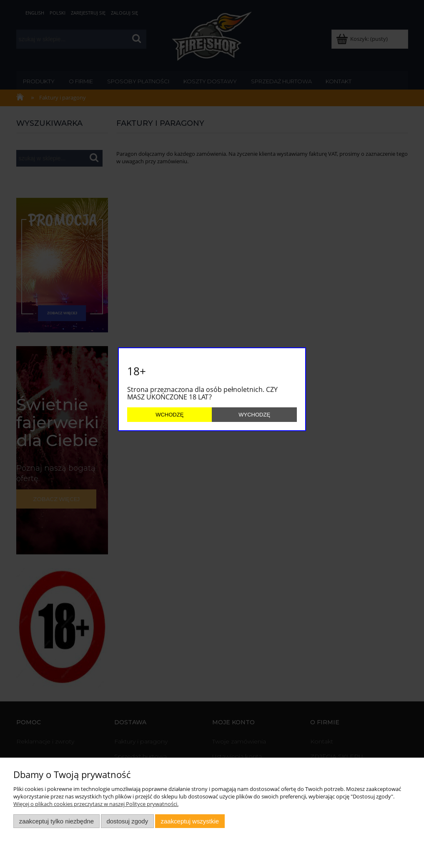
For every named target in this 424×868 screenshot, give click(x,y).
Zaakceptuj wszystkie (190, 821)
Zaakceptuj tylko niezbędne (56, 821)
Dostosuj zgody (127, 821)
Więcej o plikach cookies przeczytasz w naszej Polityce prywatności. (96, 804)
